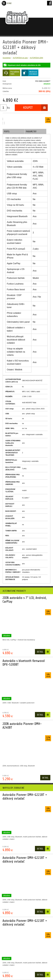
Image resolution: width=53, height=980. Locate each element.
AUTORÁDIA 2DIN (36, 58)
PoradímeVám (15, 73)
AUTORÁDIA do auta (20, 58)
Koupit (28, 108)
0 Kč (9, 3)
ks (8, 108)
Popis (7, 132)
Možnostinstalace (33, 73)
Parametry (31, 132)
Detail (40, 652)
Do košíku (48, 652)
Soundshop (7, 58)
